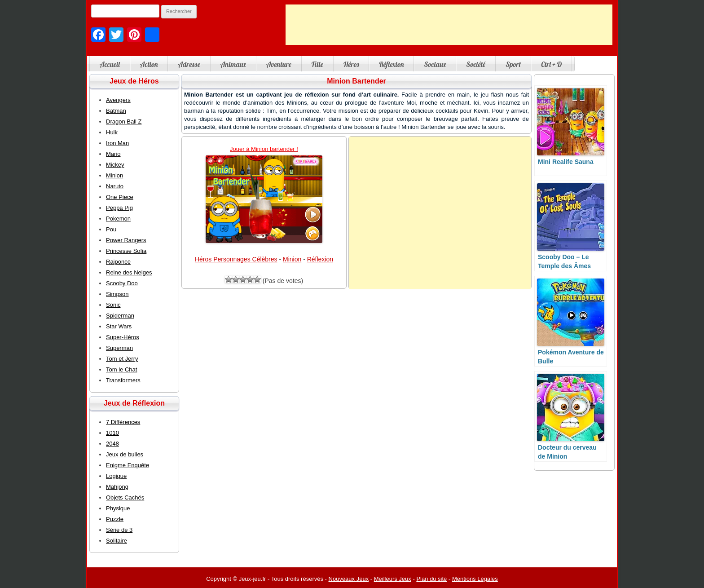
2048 (112, 444)
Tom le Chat (121, 369)
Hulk (112, 132)
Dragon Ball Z (124, 122)
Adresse (189, 64)
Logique (116, 476)
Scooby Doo (122, 283)
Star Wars (119, 326)
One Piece (120, 197)
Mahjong (117, 487)
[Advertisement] (449, 25)
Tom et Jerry (122, 359)
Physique (118, 508)
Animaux (233, 64)
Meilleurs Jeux (393, 579)
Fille (317, 64)
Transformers (123, 380)
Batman (116, 111)
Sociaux (435, 64)
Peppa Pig (119, 208)
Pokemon (118, 219)
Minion (292, 259)
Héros (351, 64)
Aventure (279, 64)
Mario (113, 154)
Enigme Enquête (128, 465)
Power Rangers (126, 240)
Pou (111, 229)
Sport (513, 64)
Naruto (115, 186)
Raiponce (118, 262)
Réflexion (391, 64)
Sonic (113, 305)
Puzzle (115, 519)
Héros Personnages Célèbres (236, 259)
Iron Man (117, 143)
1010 (112, 433)
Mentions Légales (475, 579)
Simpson (117, 294)
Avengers (118, 100)
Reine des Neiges (129, 272)
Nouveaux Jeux (349, 579)
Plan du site (431, 579)
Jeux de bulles (125, 454)
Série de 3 (119, 530)
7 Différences (123, 422)
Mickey (115, 165)
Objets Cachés (125, 497)
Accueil (110, 64)
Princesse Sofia (126, 251)
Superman (119, 348)
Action (149, 64)
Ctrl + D (551, 64)
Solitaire (117, 541)
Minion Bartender (356, 81)
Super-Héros (123, 337)
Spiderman (120, 316)
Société (476, 64)
